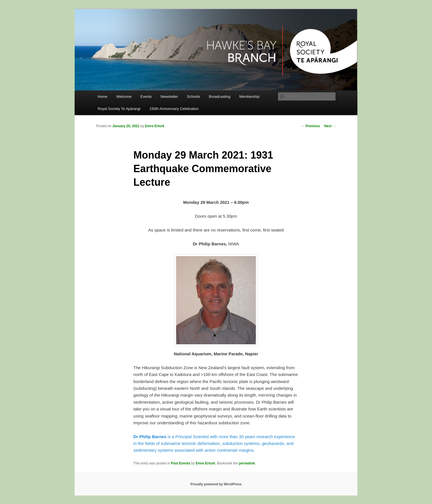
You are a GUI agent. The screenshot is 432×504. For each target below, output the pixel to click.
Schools (193, 97)
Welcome (124, 97)
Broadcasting (220, 97)
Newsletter (169, 97)
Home (102, 97)
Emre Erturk (155, 126)
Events (146, 97)
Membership (249, 97)
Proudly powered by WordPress (216, 484)
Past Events (181, 463)
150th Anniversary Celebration (174, 109)
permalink (247, 463)
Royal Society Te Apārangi (119, 109)
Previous (311, 126)
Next (330, 126)
